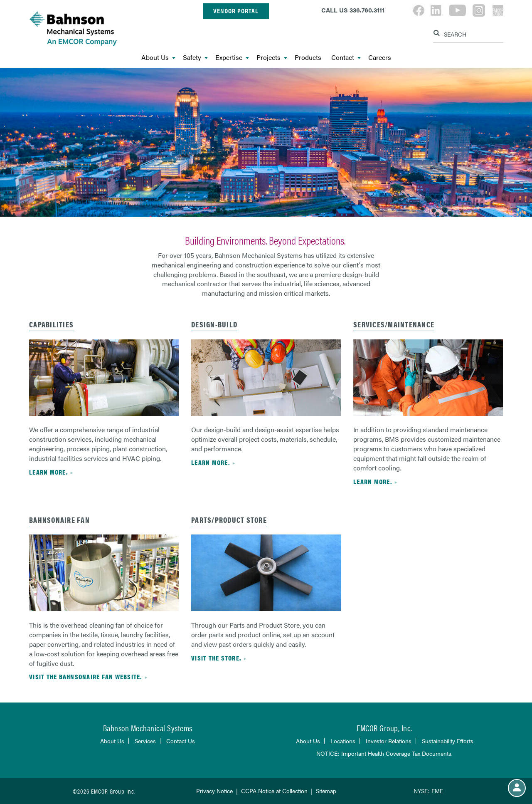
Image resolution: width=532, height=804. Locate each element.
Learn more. (48, 472)
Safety (195, 58)
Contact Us (181, 741)
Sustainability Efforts (448, 741)
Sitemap (326, 791)
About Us (158, 58)
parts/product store (229, 520)
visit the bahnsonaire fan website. (86, 677)
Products (308, 58)
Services (145, 741)
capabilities (51, 324)
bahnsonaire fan (59, 520)
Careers (380, 58)
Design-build (214, 324)
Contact (346, 58)
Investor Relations (389, 741)
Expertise (232, 58)
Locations (343, 741)
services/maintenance (394, 324)
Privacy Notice (214, 791)
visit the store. (216, 658)
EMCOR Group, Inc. (384, 728)
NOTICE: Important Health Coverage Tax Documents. (384, 753)
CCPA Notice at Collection (274, 791)
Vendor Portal (236, 11)
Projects (272, 58)
